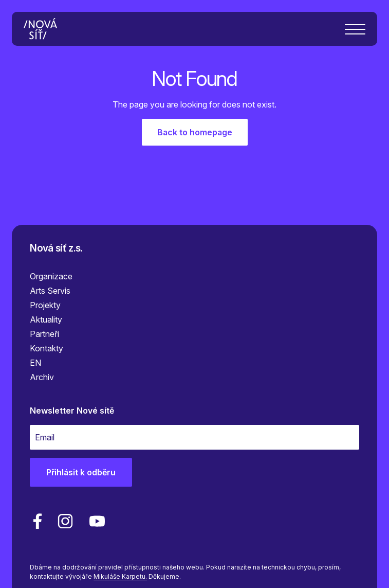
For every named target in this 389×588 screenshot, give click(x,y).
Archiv (42, 377)
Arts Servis (50, 291)
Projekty (45, 305)
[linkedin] (65, 521)
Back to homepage (195, 132)
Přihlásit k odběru (81, 472)
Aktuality (46, 319)
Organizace (51, 276)
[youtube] (95, 521)
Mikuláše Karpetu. (120, 576)
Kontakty (47, 348)
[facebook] (38, 521)
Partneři (44, 334)
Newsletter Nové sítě (72, 411)
